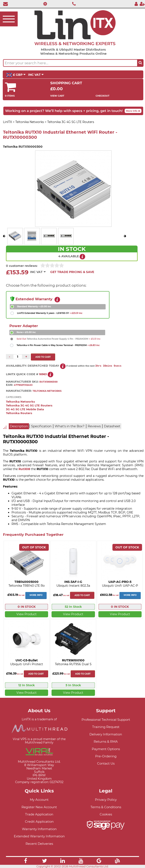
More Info (36, 595)
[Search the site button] (140, 63)
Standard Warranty (34, 307)
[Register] (142, 4)
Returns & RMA (106, 741)
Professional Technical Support (106, 720)
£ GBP (16, 75)
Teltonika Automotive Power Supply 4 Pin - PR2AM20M (59, 339)
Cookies (106, 814)
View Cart (57, 96)
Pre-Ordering (106, 756)
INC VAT (36, 75)
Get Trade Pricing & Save (72, 272)
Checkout (103, 96)
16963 (43, 374)
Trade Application (39, 814)
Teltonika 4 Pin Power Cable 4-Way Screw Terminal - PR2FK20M (58, 345)
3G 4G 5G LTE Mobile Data (25, 409)
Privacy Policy (106, 800)
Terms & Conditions (106, 807)
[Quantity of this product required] (18, 357)
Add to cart (82, 595)
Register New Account (39, 807)
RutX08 (25, 469)
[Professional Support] (44, 4)
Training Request (106, 727)
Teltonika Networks (20, 402)
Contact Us (106, 763)
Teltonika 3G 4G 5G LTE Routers (29, 405)
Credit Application (39, 822)
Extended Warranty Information (39, 836)
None (26, 332)
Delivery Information (106, 734)
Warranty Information (39, 829)
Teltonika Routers (19, 413)
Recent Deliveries (39, 844)
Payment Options (106, 749)
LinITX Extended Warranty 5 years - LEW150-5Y (50, 313)
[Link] (26, 861)
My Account (39, 800)
